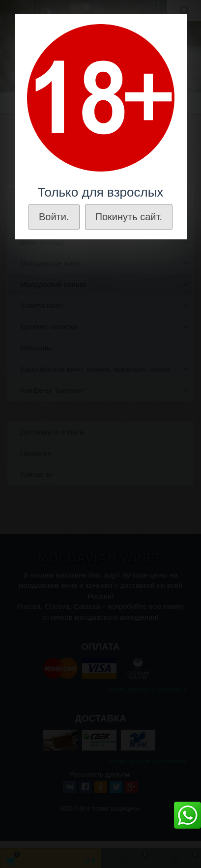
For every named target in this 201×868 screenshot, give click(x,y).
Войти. (54, 217)
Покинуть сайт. (129, 217)
